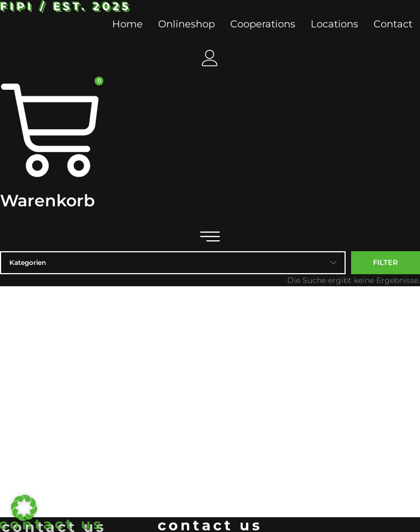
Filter (386, 262)
